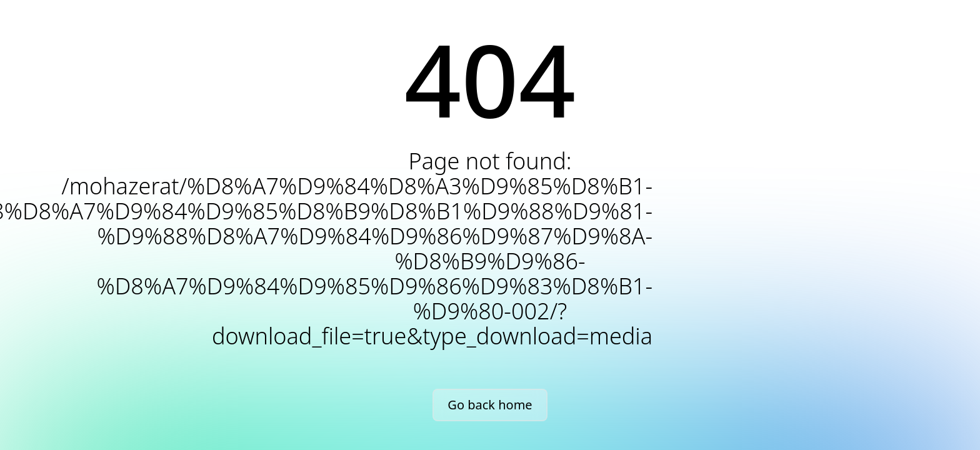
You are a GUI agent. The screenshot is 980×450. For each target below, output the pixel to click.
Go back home (490, 405)
